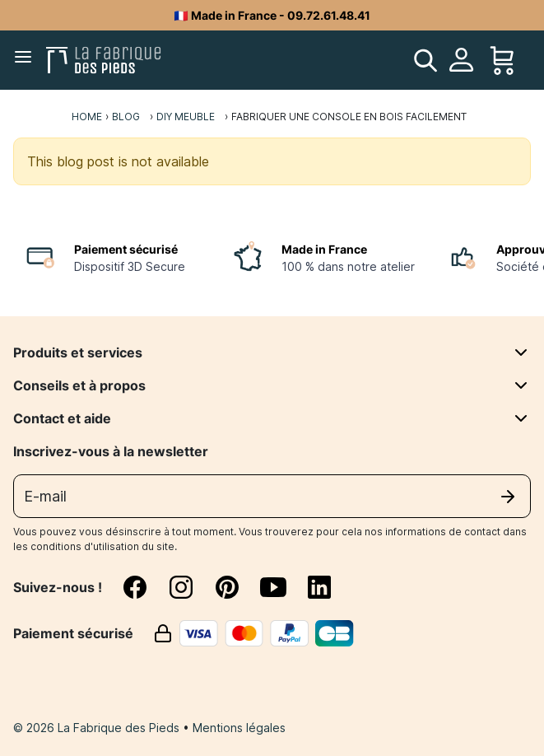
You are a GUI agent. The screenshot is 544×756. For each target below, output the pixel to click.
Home (87, 117)
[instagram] (191, 587)
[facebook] (145, 587)
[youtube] (283, 587)
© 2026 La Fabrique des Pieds (98, 728)
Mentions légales (239, 728)
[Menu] (26, 60)
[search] (425, 60)
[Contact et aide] (521, 418)
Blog (126, 117)
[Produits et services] (521, 352)
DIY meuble (186, 117)
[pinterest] (237, 587)
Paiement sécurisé (126, 249)
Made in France (324, 249)
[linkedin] (319, 587)
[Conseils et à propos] (521, 385)
